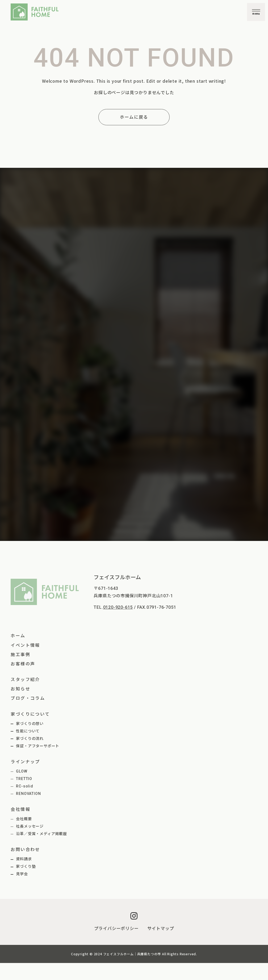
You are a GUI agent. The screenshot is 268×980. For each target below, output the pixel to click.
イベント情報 (25, 645)
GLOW (22, 771)
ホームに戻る (134, 117)
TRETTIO (24, 779)
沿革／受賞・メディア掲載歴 (41, 834)
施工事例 (20, 655)
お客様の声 (23, 664)
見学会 (22, 874)
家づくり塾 (26, 866)
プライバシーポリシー (116, 929)
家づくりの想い (30, 724)
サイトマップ (161, 929)
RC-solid (24, 786)
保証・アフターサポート (38, 746)
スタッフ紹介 (25, 680)
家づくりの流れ (30, 739)
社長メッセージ (30, 826)
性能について (28, 731)
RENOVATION (28, 794)
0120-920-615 (118, 607)
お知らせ (20, 689)
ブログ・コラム (28, 698)
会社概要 (24, 819)
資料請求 (24, 859)
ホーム (18, 636)
